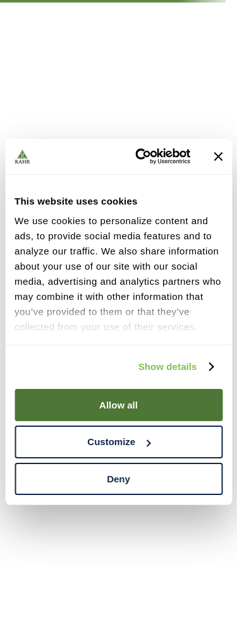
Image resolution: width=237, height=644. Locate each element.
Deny (118, 479)
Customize (119, 442)
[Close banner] (218, 157)
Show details (168, 367)
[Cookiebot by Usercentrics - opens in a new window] (141, 157)
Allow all (118, 404)
